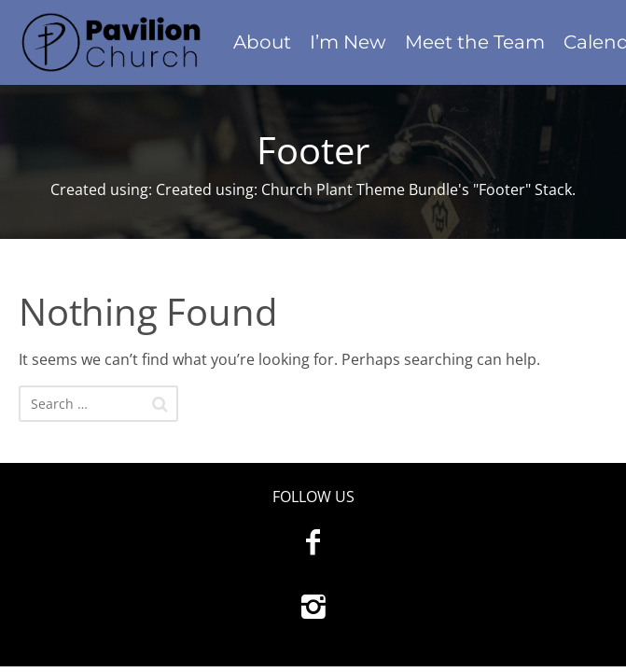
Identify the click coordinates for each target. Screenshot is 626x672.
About (262, 42)
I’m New (348, 42)
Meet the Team (475, 42)
